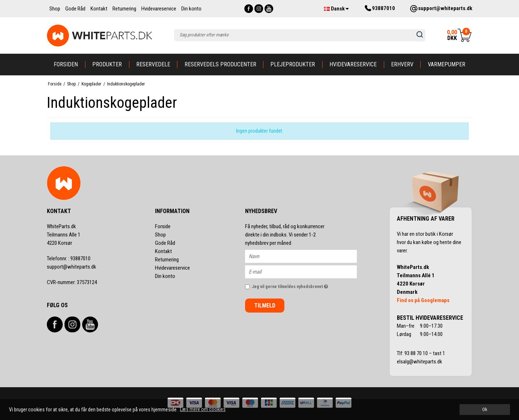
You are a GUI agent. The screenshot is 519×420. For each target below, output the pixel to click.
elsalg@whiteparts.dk (420, 362)
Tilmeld (265, 306)
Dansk (336, 9)
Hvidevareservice (353, 64)
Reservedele (153, 64)
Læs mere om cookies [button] (203, 409)
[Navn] (307, 256)
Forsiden (66, 64)
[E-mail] (307, 271)
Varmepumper (447, 64)
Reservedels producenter (220, 64)
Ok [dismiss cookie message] (485, 409)
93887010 (69, 258)
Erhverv (402, 64)
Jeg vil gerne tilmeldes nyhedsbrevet (304, 285)
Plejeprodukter (293, 64)
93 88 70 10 (417, 353)
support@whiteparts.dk (72, 267)
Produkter (107, 64)
